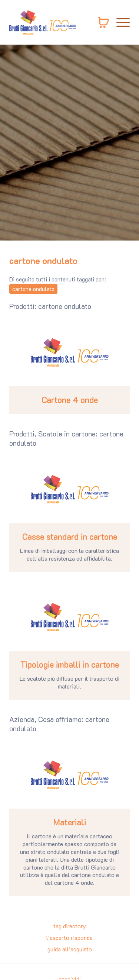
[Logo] (43, 22)
